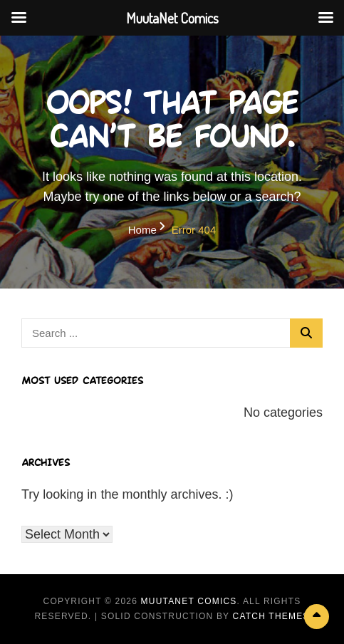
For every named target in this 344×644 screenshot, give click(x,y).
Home (142, 230)
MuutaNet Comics (189, 601)
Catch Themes (271, 616)
